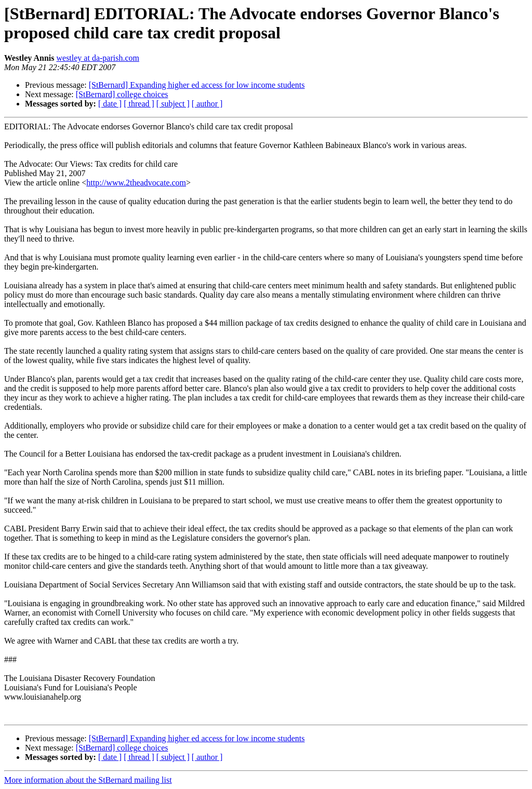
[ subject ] (173, 104)
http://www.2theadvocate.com (136, 183)
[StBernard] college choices (122, 94)
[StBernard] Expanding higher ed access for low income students (197, 85)
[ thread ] (139, 104)
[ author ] (207, 104)
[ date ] (110, 104)
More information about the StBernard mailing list (88, 780)
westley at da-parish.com (98, 58)
